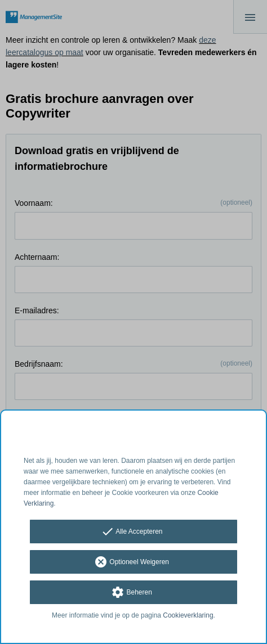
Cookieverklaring (188, 615)
